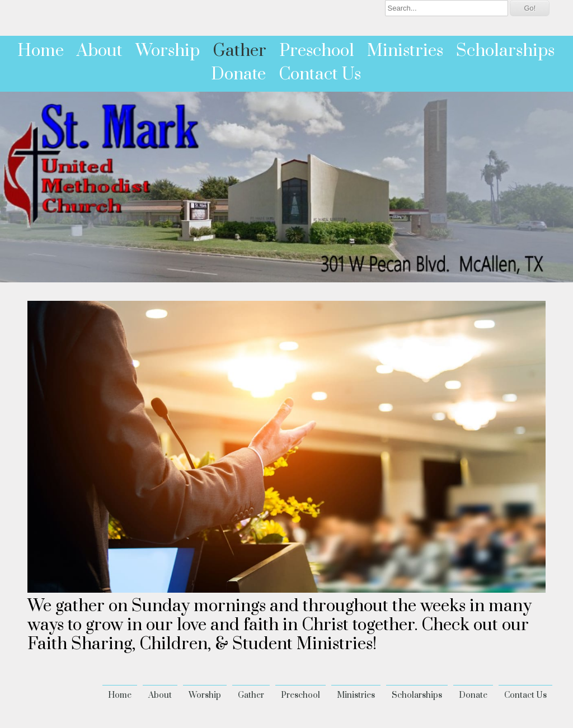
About (100, 51)
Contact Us (320, 74)
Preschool (317, 51)
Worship (168, 51)
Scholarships (505, 51)
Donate (238, 74)
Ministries (405, 51)
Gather (239, 51)
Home (41, 51)
